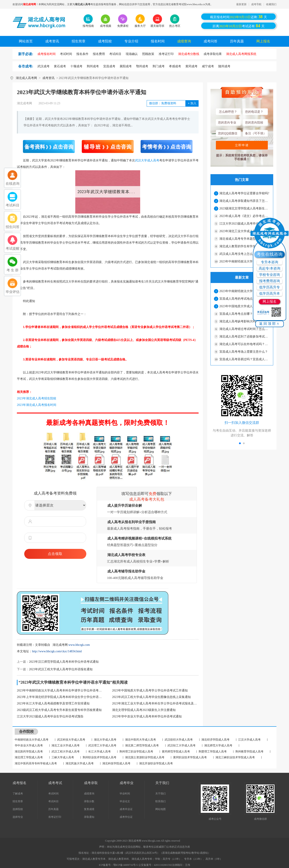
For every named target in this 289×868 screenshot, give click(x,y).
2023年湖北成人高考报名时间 (37, 405)
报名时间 (158, 41)
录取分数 (89, 801)
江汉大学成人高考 (249, 740)
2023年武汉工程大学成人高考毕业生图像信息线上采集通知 (151, 697)
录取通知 (89, 817)
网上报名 (263, 41)
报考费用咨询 (270, 281)
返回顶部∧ (270, 324)
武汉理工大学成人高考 (102, 745)
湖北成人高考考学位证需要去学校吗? (244, 193)
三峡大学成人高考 (63, 757)
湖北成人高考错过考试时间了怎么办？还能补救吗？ (244, 329)
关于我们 (161, 794)
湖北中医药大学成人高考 (140, 740)
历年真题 (237, 41)
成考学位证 (126, 817)
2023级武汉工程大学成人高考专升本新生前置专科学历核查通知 (59, 710)
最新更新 (241, 4)
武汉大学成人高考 (147, 160)
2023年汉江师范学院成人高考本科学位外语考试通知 (64, 662)
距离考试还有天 (239, 26)
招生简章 (79, 41)
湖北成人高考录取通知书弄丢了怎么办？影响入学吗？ (244, 201)
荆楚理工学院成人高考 (213, 751)
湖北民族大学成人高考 (80, 763)
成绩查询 (184, 41)
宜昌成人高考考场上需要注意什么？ (244, 352)
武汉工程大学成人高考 (66, 751)
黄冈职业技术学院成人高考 (190, 757)
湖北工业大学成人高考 (66, 745)
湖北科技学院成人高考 (116, 763)
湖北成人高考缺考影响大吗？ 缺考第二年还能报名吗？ (244, 321)
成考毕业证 (126, 809)
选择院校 (18, 809)
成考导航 (256, 4)
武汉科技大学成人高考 (71, 740)
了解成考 (18, 794)
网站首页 (26, 41)
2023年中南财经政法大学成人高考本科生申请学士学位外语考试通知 (60, 690)
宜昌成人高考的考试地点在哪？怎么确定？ (244, 299)
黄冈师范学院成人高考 (176, 751)
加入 (192, 103)
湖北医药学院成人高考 (29, 751)
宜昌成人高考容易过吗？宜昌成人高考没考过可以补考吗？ (244, 359)
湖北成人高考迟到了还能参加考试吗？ (244, 337)
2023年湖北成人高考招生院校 (37, 398)
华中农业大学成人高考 (29, 745)
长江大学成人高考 (100, 751)
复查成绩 (89, 809)
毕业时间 (125, 794)
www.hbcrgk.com (79, 645)
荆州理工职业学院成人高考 (136, 751)
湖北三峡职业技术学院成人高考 (235, 757)
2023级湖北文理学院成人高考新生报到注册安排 (244, 208)
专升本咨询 (270, 262)
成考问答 (210, 41)
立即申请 (242, 145)
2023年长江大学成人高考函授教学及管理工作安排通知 (53, 703)
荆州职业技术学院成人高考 (100, 757)
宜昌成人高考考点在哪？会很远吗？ (244, 314)
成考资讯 (52, 41)
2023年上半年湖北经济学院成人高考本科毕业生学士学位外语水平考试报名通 (60, 697)
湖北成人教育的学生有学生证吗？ (242, 246)
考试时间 (53, 794)
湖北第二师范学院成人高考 (142, 745)
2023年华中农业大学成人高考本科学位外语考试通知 (147, 716)
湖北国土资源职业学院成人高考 (145, 757)
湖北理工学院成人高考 (29, 757)
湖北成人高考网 (26, 78)
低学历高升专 (270, 287)
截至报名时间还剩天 (238, 17)
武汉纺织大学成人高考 (179, 740)
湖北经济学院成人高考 (215, 740)
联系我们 (161, 801)
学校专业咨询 (270, 275)
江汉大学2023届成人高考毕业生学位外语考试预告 (50, 716)
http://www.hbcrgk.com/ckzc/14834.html (57, 651)
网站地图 (161, 809)
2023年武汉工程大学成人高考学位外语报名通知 (61, 669)
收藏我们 (271, 4)
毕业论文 (125, 801)
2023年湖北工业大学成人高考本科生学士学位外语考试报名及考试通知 (155, 703)
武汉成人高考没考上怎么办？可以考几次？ (244, 254)
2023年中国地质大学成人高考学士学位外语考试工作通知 (150, 690)
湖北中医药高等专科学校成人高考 (36, 763)
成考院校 (105, 41)
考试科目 (53, 801)
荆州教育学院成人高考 (249, 751)
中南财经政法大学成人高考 (32, 740)
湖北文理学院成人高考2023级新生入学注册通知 (144, 710)
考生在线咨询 (270, 254)
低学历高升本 (270, 293)
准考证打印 (55, 817)
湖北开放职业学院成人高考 (156, 763)
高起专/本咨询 (270, 268)
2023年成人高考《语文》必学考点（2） (244, 216)
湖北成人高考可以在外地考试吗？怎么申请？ (244, 344)
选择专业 (18, 817)
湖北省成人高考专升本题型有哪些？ (244, 239)
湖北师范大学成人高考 (218, 745)
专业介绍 (131, 41)
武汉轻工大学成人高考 (181, 745)
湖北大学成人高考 (105, 740)
